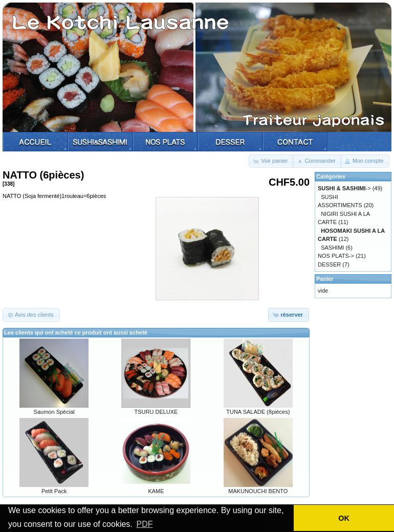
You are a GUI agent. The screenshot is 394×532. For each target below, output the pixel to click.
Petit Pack (54, 491)
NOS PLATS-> (336, 256)
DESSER (329, 264)
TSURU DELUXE (156, 412)
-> (344, 188)
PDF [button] (144, 524)
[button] (271, 161)
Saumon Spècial (54, 412)
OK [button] (344, 518)
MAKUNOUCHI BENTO (258, 491)
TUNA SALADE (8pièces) (258, 412)
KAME (156, 491)
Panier (325, 279)
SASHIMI (332, 248)
